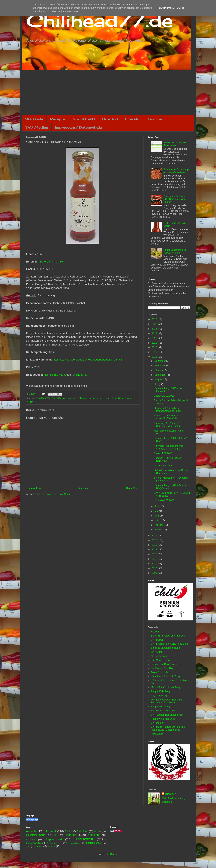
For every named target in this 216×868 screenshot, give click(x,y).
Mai (157, 511)
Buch (68, 831)
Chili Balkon (157, 640)
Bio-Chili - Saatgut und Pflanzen (168, 636)
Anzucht (31, 831)
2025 (155, 324)
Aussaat (51, 831)
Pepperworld (54, 839)
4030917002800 (43, 398)
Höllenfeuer (83, 398)
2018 (155, 357)
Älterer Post (132, 488)
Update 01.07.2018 (164, 500)
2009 (155, 573)
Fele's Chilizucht (160, 672)
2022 (155, 338)
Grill (55, 835)
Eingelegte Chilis (36, 835)
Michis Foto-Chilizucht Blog (165, 687)
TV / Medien (37, 127)
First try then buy (163, 466)
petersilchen (105, 398)
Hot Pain (155, 632)
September (161, 375)
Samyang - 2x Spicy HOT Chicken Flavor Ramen (174, 199)
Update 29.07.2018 (164, 396)
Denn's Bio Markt (55, 375)
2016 (155, 540)
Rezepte (57, 119)
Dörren (97, 831)
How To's (110, 119)
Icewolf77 (170, 794)
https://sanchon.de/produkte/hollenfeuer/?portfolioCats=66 (87, 360)
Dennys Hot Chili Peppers (165, 664)
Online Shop (80, 375)
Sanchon (129, 398)
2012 (155, 559)
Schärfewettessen (54, 843)
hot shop (37, 846)
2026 (155, 319)
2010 (155, 568)
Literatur (133, 119)
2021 (155, 343)
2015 (155, 545)
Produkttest (118, 398)
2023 (155, 333)
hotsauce (94, 398)
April (157, 516)
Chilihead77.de (99, 20)
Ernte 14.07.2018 (163, 453)
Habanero (71, 398)
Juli (157, 384)
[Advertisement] (108, 92)
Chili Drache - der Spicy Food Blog (169, 644)
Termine (155, 119)
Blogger (114, 854)
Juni (157, 506)
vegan (30, 402)
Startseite (34, 119)
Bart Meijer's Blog (160, 660)
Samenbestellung (34, 843)
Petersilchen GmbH (52, 262)
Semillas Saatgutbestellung (165, 648)
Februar (159, 525)
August (159, 379)
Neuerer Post (34, 488)
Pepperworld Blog (160, 707)
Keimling (93, 835)
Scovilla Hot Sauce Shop (164, 711)
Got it (180, 8)
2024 (155, 329)
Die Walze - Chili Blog (162, 668)
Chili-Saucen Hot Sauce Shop (167, 715)
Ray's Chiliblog (159, 696)
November (160, 366)
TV (27, 846)
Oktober (159, 370)
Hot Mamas (157, 734)
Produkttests (83, 119)
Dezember (160, 361)
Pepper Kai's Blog (160, 691)
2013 (155, 554)
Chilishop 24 (157, 723)
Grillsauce (61, 398)
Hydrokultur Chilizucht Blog (165, 676)
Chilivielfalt (157, 652)
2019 (155, 352)
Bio (53, 398)
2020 (155, 347)
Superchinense (93, 843)
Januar (158, 530)
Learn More (166, 8)
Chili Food (82, 831)
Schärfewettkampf (73, 843)
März (157, 520)
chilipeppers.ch (159, 656)
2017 (155, 536)
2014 (155, 550)
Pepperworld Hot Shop (163, 719)
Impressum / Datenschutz (78, 127)
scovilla (51, 846)
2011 (155, 564)
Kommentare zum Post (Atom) (55, 494)
